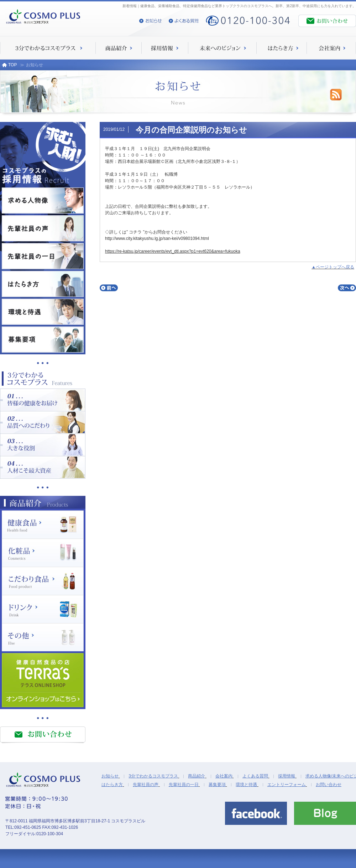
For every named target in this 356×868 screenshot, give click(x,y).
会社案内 (224, 776)
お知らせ (110, 776)
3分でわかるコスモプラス (153, 776)
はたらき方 (112, 785)
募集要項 (217, 785)
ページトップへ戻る (335, 267)
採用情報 (287, 776)
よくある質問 (255, 776)
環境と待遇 (246, 785)
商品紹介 (197, 776)
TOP (9, 65)
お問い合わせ (329, 785)
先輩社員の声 (146, 785)
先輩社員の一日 (184, 785)
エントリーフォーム (287, 785)
